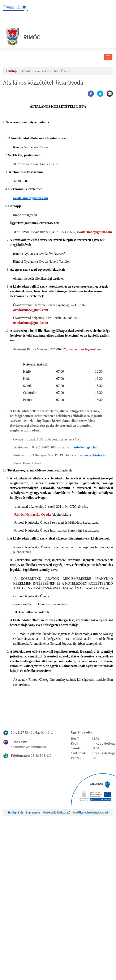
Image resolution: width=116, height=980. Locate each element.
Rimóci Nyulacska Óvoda (33, 515)
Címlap (11, 71)
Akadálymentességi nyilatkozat (91, 812)
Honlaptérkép (16, 812)
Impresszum (33, 812)
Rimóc (23, 36)
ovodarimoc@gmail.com (94, 232)
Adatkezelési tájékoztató (56, 812)
